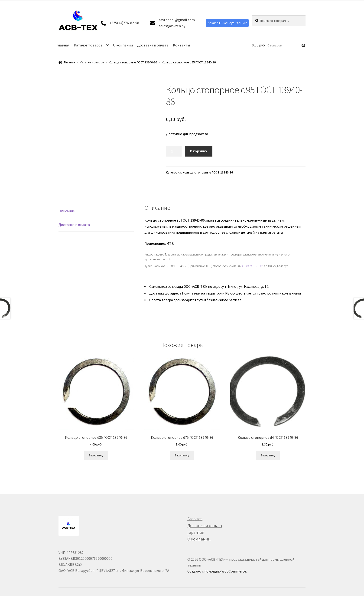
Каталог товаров (88, 45)
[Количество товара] (174, 151)
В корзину (199, 151)
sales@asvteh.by (172, 26)
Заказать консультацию (227, 23)
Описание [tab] (67, 205)
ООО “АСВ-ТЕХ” (252, 260)
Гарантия (196, 527)
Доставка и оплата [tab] (74, 219)
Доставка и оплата (153, 45)
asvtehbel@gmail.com (177, 20)
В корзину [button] (96, 450)
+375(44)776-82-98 (124, 23)
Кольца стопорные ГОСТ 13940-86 (208, 172)
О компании (123, 45)
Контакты (181, 45)
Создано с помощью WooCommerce (217, 566)
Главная (63, 45)
